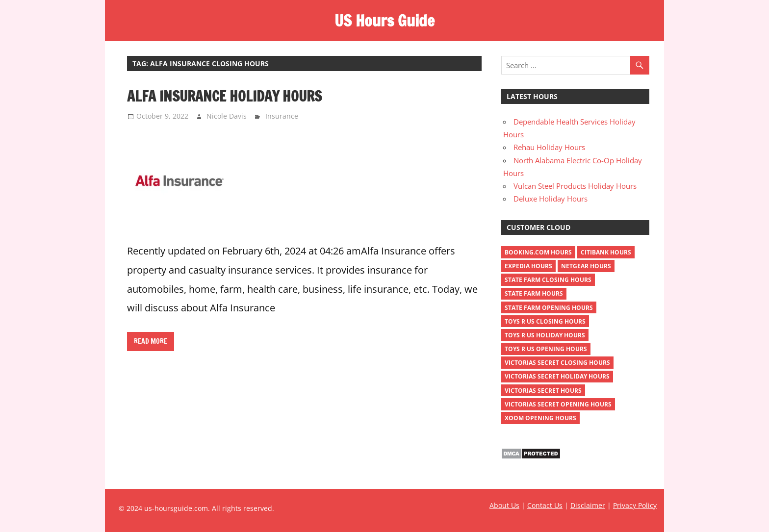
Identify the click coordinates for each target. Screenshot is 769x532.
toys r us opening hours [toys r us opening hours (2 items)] (546, 349)
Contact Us (545, 505)
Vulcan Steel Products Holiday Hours (575, 186)
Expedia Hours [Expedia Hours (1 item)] (528, 266)
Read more (151, 341)
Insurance (282, 116)
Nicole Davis (227, 116)
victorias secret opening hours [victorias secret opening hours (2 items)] (558, 404)
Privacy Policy (635, 505)
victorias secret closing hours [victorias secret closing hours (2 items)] (557, 363)
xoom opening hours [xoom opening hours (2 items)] (540, 418)
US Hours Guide (384, 21)
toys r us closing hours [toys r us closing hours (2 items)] (545, 321)
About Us (504, 505)
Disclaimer (588, 505)
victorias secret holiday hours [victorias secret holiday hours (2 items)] (557, 376)
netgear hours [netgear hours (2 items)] (586, 266)
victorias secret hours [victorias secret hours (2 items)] (543, 391)
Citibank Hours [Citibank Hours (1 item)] (606, 252)
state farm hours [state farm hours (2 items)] (534, 293)
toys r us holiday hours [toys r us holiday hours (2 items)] (545, 335)
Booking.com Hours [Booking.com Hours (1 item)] (538, 252)
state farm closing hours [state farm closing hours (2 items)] (548, 280)
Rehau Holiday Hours (549, 147)
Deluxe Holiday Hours (551, 199)
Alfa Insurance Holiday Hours (224, 96)
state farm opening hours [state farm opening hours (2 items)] (549, 308)
